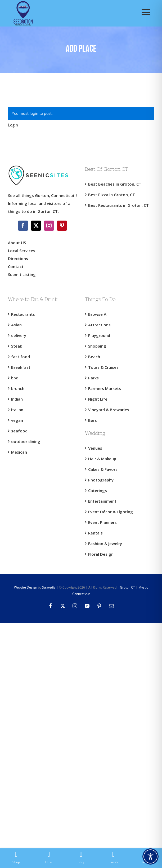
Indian (17, 399)
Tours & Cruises (103, 367)
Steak (17, 346)
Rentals (95, 533)
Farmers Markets (105, 388)
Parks (93, 378)
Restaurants (23, 314)
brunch (18, 388)
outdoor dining (26, 441)
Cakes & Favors (103, 469)
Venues (95, 448)
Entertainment (102, 501)
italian (17, 410)
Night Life (98, 399)
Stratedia (49, 587)
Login (13, 125)
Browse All (98, 314)
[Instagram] (49, 226)
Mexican (19, 452)
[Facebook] (23, 226)
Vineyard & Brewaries (109, 410)
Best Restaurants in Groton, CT (118, 205)
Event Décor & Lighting (111, 512)
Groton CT (127, 587)
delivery (19, 335)
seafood (19, 431)
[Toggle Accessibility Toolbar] (150, 856)
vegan (17, 420)
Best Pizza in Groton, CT (112, 195)
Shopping (97, 346)
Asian (16, 325)
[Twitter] (36, 226)
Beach (94, 357)
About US (17, 243)
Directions (18, 258)
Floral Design (101, 554)
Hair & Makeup (102, 459)
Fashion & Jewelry (105, 543)
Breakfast (21, 367)
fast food (21, 357)
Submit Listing (22, 274)
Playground (99, 335)
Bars (93, 420)
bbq (15, 378)
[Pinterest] (62, 226)
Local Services (22, 251)
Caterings (98, 490)
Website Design (26, 587)
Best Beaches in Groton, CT (115, 184)
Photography (101, 480)
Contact (16, 266)
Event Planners (102, 522)
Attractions (99, 325)
